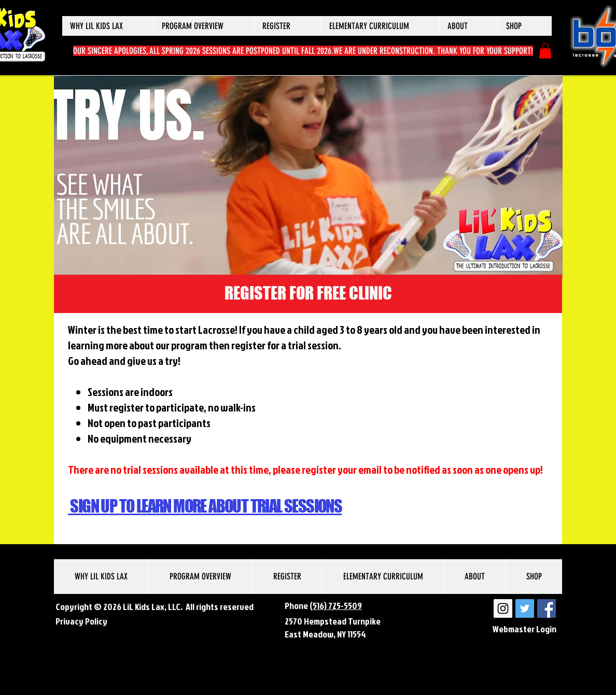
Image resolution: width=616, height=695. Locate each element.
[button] (108, 26)
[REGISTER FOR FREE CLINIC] (308, 294)
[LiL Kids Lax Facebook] (547, 608)
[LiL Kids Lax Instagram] (503, 608)
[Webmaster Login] (524, 629)
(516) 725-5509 (336, 606)
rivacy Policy (84, 621)
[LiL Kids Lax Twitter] (525, 608)
